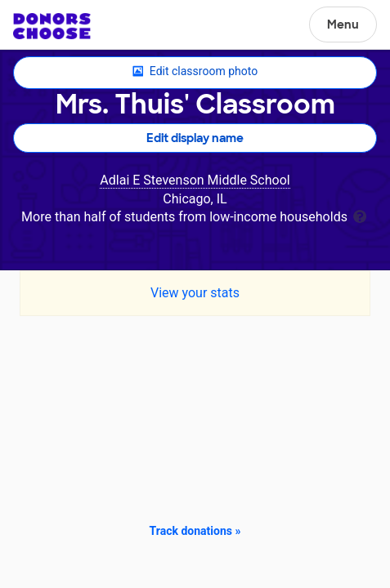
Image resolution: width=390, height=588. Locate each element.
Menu (343, 24)
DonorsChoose (52, 26)
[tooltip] (360, 215)
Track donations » (195, 531)
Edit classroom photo (195, 72)
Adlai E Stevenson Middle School (195, 180)
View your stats (195, 293)
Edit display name (195, 138)
